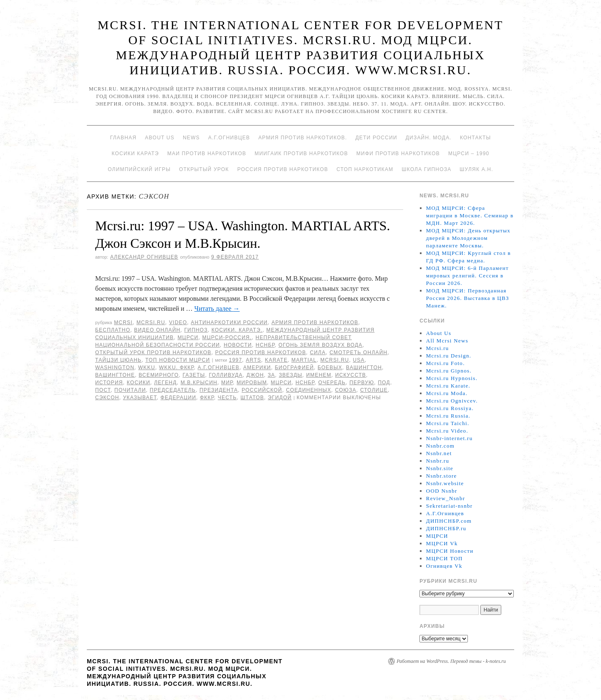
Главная (123, 138)
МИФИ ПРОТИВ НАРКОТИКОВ (398, 154)
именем (319, 375)
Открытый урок (204, 169)
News (191, 138)
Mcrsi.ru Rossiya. (450, 408)
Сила (318, 353)
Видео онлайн (157, 330)
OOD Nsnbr (442, 491)
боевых (330, 368)
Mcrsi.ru (151, 322)
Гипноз (196, 330)
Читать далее (217, 308)
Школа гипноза (426, 169)
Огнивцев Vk (444, 566)
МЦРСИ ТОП (444, 558)
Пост (103, 390)
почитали (130, 390)
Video (178, 322)
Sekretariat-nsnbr (449, 506)
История (109, 383)
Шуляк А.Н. (476, 169)
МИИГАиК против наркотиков (301, 154)
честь (227, 398)
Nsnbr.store (442, 476)
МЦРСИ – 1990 (469, 154)
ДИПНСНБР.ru (446, 528)
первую (362, 383)
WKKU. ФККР (177, 368)
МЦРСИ (188, 337)
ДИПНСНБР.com (449, 521)
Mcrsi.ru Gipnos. (449, 371)
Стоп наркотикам (365, 169)
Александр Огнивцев (144, 257)
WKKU (147, 368)
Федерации (178, 398)
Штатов (252, 398)
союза (346, 390)
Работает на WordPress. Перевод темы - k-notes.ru (451, 661)
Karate (276, 360)
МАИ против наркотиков (207, 154)
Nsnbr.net (439, 453)
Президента (219, 390)
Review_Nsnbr (446, 498)
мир (227, 383)
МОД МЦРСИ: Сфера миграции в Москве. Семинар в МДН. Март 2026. (470, 215)
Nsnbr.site (440, 468)
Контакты (475, 138)
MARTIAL (304, 360)
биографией (295, 368)
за (271, 375)
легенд (165, 383)
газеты (194, 375)
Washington (115, 368)
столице (374, 390)
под (384, 383)
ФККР (207, 398)
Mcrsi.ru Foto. (446, 363)
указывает (140, 398)
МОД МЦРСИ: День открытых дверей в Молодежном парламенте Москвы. (468, 238)
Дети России (376, 138)
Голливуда (226, 375)
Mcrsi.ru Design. (449, 356)
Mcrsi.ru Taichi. (448, 423)
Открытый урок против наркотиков (153, 353)
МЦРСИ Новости (450, 551)
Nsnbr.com (440, 446)
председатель (173, 390)
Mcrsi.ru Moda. (447, 393)
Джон (255, 375)
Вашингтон (364, 368)
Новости (238, 345)
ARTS (254, 360)
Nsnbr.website (445, 483)
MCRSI (123, 322)
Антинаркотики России (229, 322)
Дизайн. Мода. (429, 138)
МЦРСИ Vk (442, 543)
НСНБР (265, 345)
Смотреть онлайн (358, 353)
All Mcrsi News (447, 341)
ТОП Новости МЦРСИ (178, 360)
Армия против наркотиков (315, 322)
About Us (160, 138)
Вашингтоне (115, 375)
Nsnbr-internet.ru (449, 438)
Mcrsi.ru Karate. (448, 386)
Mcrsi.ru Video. (447, 431)
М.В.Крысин (199, 383)
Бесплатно (113, 330)
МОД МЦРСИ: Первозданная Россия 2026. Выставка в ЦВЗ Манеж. (468, 298)
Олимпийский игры (139, 169)
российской (262, 390)
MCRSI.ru (335, 360)
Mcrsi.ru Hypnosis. (452, 378)
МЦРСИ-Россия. (227, 337)
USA (359, 360)
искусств (351, 375)
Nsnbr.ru (438, 461)
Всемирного (159, 375)
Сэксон (107, 398)
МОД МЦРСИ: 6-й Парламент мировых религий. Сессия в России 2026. (467, 276)
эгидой (280, 398)
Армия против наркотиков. (303, 138)
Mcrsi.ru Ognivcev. (452, 401)
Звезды (290, 375)
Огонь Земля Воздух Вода (320, 345)
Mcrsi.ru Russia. (448, 416)
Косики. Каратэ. (237, 330)
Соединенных (308, 390)
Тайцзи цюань (118, 360)
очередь (332, 383)
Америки (257, 368)
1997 (236, 360)
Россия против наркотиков (283, 169)
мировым (252, 383)
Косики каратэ (135, 154)
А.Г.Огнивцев (229, 138)
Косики (139, 383)
